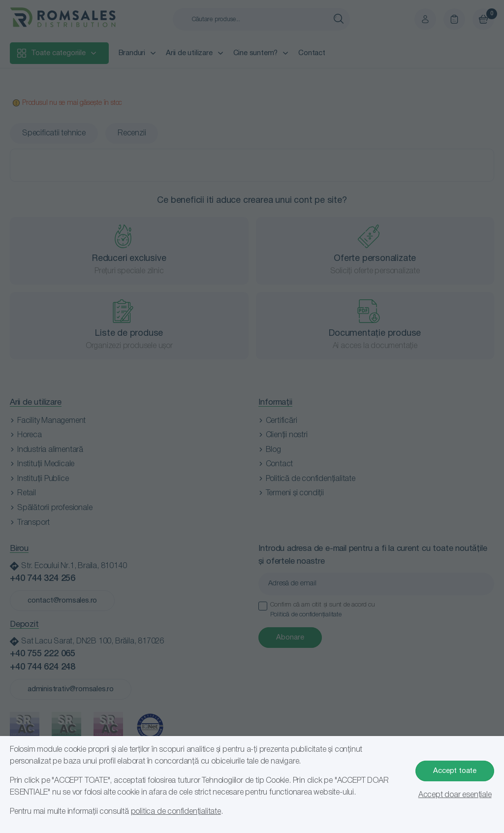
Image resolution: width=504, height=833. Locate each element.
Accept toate (455, 771)
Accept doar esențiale (455, 795)
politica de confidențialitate (176, 812)
